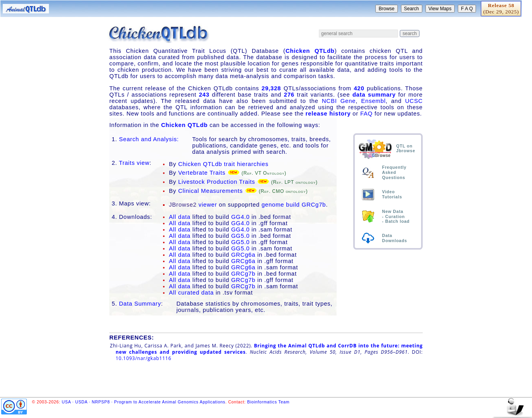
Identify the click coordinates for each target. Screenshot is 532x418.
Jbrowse (406, 151)
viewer (193, 205)
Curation (395, 216)
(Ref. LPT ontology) (294, 182)
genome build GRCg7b (294, 205)
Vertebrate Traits (202, 173)
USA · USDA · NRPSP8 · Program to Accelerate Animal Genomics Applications (144, 402)
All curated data (191, 293)
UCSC (414, 101)
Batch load (397, 221)
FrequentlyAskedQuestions (394, 172)
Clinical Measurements (210, 191)
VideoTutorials (392, 194)
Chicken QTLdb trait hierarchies (223, 164)
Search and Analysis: (149, 139)
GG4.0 (241, 217)
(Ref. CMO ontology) (283, 191)
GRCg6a (243, 255)
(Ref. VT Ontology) (264, 173)
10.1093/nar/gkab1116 (143, 358)
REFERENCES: (132, 338)
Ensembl (373, 101)
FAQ (367, 114)
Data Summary (140, 304)
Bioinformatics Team (268, 402)
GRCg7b (243, 274)
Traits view (134, 163)
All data (180, 217)
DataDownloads (394, 238)
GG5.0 (241, 236)
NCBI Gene (339, 101)
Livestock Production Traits (216, 182)
